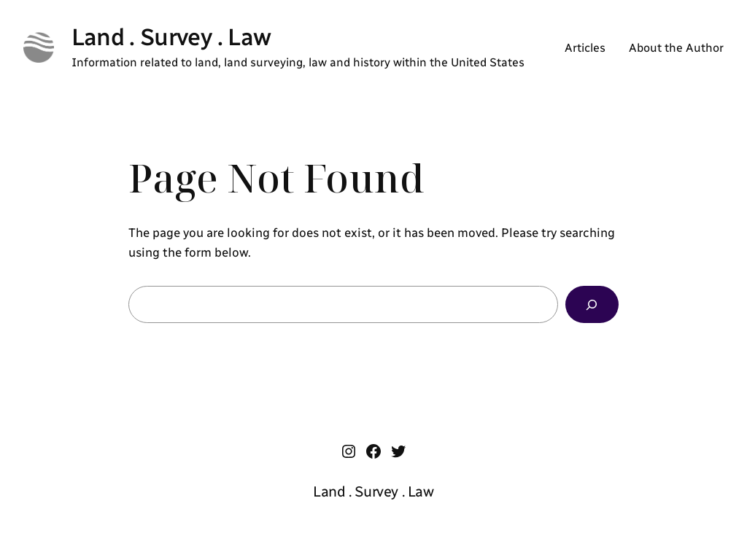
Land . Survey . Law (171, 37)
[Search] (592, 304)
